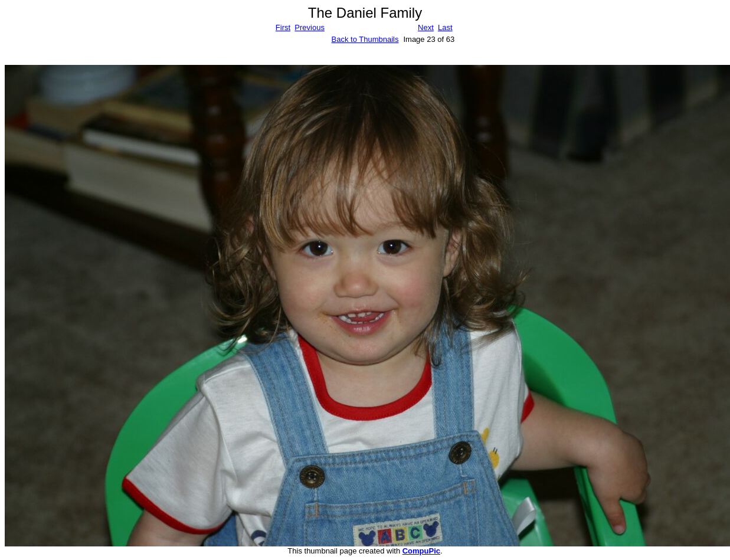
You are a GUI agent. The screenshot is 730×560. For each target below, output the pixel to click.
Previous (310, 27)
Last (445, 27)
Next (426, 27)
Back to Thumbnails (365, 39)
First (283, 27)
